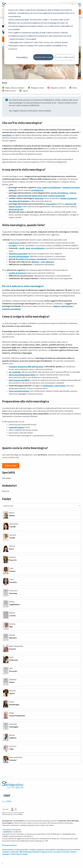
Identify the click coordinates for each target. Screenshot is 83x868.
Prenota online (11, 466)
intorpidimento (38, 248)
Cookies (73, 852)
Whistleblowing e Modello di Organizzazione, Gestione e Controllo (44, 852)
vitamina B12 (48, 386)
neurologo (7, 135)
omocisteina (60, 386)
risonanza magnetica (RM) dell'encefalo (26, 367)
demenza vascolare (71, 187)
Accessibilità (51, 850)
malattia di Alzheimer (52, 187)
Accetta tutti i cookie (43, 57)
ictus (39, 187)
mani (28, 248)
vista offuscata (47, 262)
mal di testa (14, 243)
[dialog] (41, 34)
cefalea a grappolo (68, 198)
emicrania (39, 198)
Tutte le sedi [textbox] (8, 506)
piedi (22, 248)
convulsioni (42, 259)
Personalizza (22, 57)
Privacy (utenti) (8, 850)
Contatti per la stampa (19, 854)
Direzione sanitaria (9, 845)
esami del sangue (16, 427)
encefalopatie (37, 190)
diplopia (35, 262)
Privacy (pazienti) (22, 850)
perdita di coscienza (27, 259)
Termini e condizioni (37, 850)
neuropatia (51, 204)
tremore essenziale (57, 196)
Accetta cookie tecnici (65, 57)
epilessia (13, 190)
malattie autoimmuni (11, 309)
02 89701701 (7, 832)
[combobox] (41, 506)
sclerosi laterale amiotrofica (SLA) (32, 196)
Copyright (6, 854)
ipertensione (67, 306)
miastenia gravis (16, 209)
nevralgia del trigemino (19, 201)
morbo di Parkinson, (60, 193)
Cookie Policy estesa (41, 42)
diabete (57, 306)
